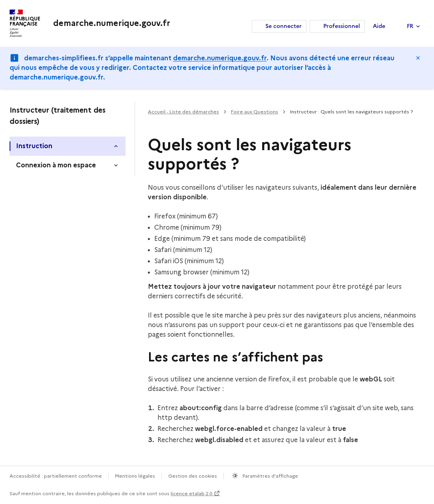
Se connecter (284, 26)
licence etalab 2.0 (191, 493)
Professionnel (342, 26)
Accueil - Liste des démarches (183, 112)
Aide (379, 26)
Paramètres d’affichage (270, 476)
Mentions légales (135, 476)
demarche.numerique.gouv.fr (220, 58)
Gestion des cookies (193, 476)
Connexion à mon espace (56, 165)
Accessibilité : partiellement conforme (56, 476)
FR (410, 26)
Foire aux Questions (255, 112)
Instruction (34, 146)
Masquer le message (418, 58)
